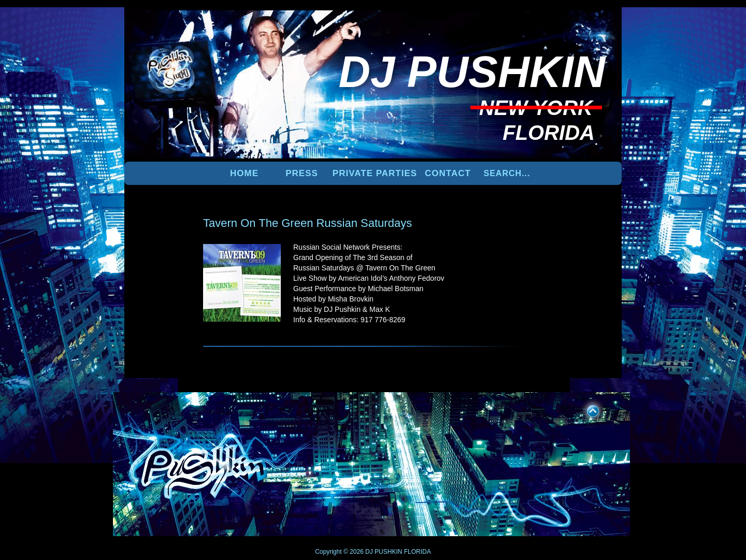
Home (244, 173)
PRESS (302, 173)
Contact (448, 173)
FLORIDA (418, 552)
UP (586, 409)
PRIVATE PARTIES (375, 173)
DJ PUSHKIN (383, 552)
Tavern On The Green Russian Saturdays (307, 223)
